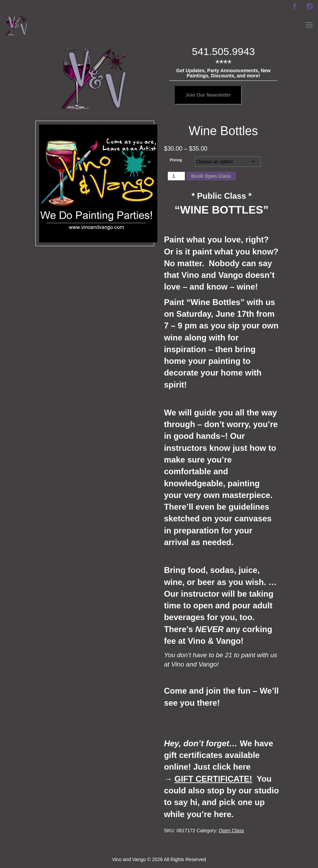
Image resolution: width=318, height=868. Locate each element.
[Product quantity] (176, 176)
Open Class (231, 831)
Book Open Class (211, 176)
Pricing (176, 160)
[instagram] (309, 7)
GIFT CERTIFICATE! (213, 779)
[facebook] (294, 7)
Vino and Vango (129, 859)
